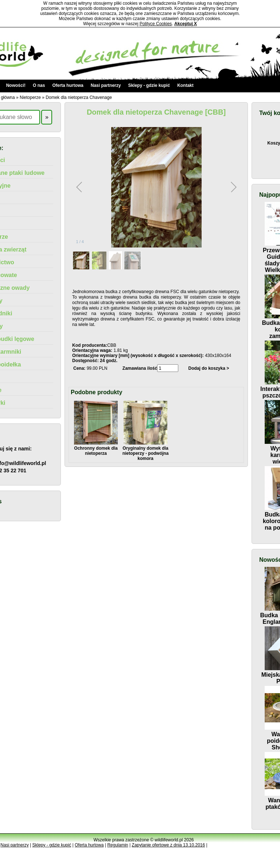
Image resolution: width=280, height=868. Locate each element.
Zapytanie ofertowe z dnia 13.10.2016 (168, 845)
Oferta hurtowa (68, 85)
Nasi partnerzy (106, 85)
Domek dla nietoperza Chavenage (79, 97)
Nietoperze (30, 97)
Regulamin (118, 845)
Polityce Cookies (156, 24)
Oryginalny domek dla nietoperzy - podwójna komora (146, 451)
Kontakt (185, 85)
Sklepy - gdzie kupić (149, 85)
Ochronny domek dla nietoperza (96, 448)
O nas (39, 85)
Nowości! (16, 85)
